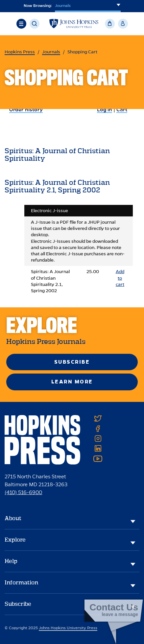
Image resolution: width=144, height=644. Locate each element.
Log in (105, 110)
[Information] (133, 585)
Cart (122, 110)
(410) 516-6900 (23, 492)
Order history (26, 110)
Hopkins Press (20, 52)
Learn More (72, 382)
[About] (133, 521)
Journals (51, 52)
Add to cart (120, 278)
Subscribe (72, 362)
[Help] (133, 564)
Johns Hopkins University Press (68, 628)
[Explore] (133, 543)
